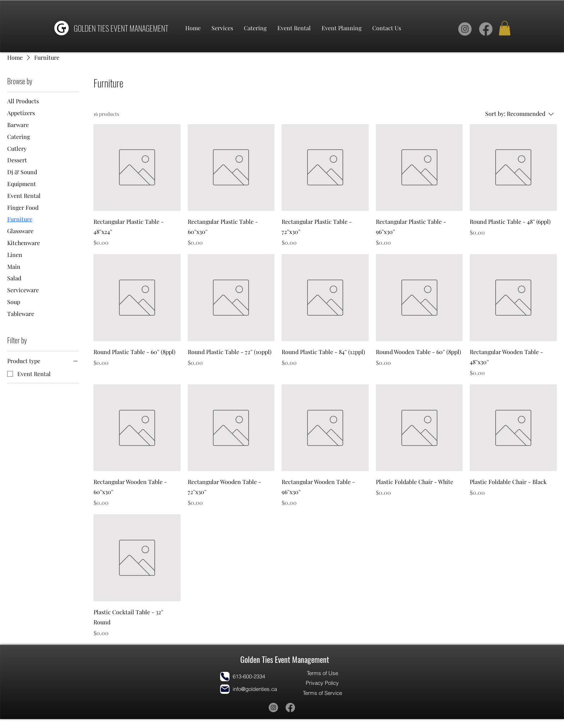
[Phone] (225, 677)
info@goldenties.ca (255, 689)
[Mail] (225, 689)
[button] (505, 28)
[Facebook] (486, 29)
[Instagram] (465, 29)
